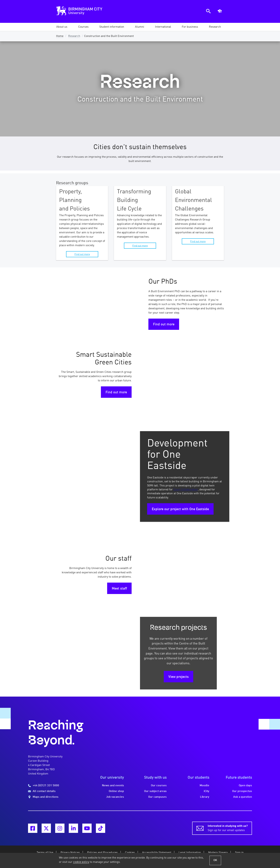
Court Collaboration (186, 490)
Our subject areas (155, 791)
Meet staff (119, 589)
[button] (62, 27)
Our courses (159, 786)
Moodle (204, 786)
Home (60, 36)
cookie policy (81, 862)
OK (215, 860)
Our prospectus (242, 791)
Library (205, 797)
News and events (113, 786)
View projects (178, 677)
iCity (207, 791)
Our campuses (157, 797)
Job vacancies (115, 797)
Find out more (82, 254)
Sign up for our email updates (228, 828)
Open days (245, 786)
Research (74, 36)
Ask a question (243, 797)
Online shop (116, 791)
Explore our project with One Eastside (180, 509)
